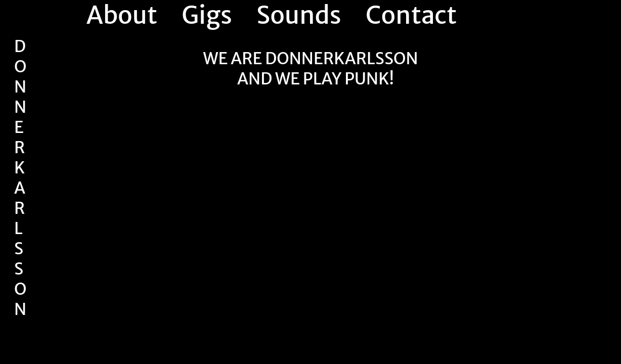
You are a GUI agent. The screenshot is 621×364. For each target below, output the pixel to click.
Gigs (207, 15)
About (122, 15)
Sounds (299, 15)
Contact (411, 15)
